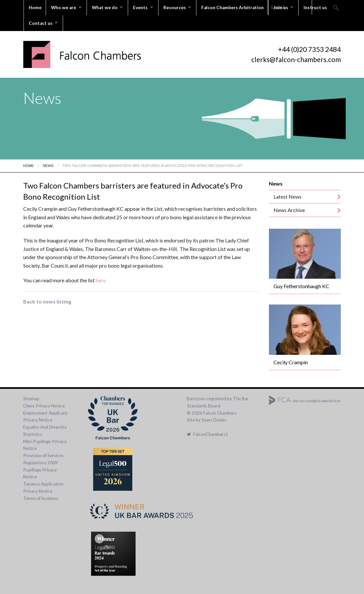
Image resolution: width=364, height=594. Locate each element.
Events (143, 7)
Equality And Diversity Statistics (45, 429)
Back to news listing (47, 300)
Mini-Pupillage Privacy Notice (45, 443)
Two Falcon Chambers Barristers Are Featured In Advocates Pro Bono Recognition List (152, 164)
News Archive (289, 208)
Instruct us (322, 7)
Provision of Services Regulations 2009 (43, 457)
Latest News (288, 195)
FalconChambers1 (207, 433)
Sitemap (31, 397)
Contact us (41, 22)
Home (35, 7)
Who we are (64, 7)
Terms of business (41, 497)
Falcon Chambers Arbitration (238, 7)
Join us (286, 7)
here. (101, 279)
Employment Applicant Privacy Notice (45, 415)
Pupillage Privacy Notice (40, 472)
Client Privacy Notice (44, 404)
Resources (179, 7)
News (48, 164)
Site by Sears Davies (207, 419)
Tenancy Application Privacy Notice (43, 486)
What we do (106, 7)
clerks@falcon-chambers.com (296, 58)
